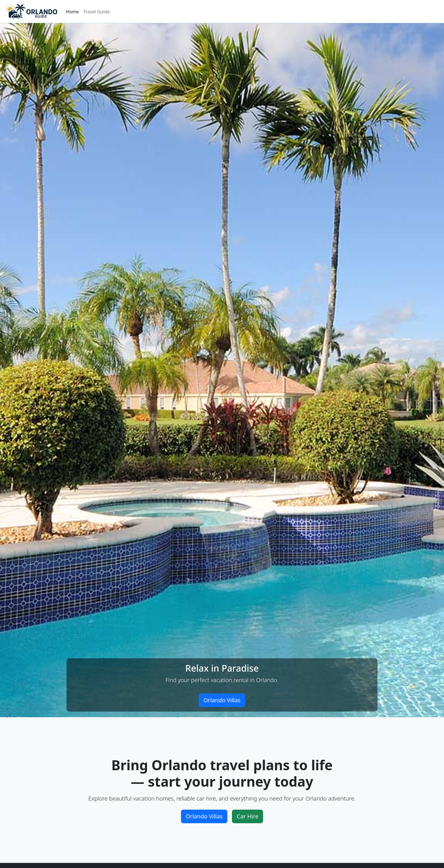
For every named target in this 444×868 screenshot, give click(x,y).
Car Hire (247, 816)
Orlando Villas (222, 700)
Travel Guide (96, 12)
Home (72, 12)
